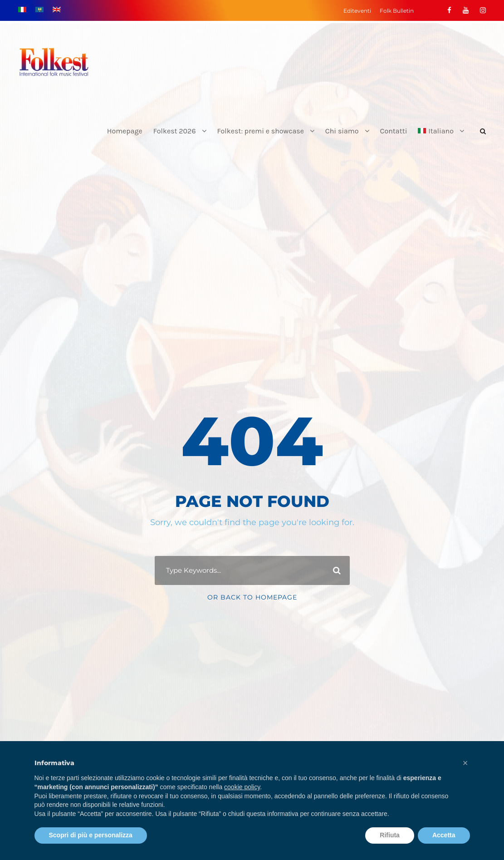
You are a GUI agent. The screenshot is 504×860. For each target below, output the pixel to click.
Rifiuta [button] (390, 835)
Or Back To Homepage (252, 597)
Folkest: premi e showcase (261, 131)
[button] (465, 763)
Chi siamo (342, 131)
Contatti (394, 131)
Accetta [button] (444, 835)
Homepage (125, 131)
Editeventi (357, 11)
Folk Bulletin (397, 11)
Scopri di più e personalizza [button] (91, 835)
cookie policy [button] (242, 787)
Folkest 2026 (175, 131)
